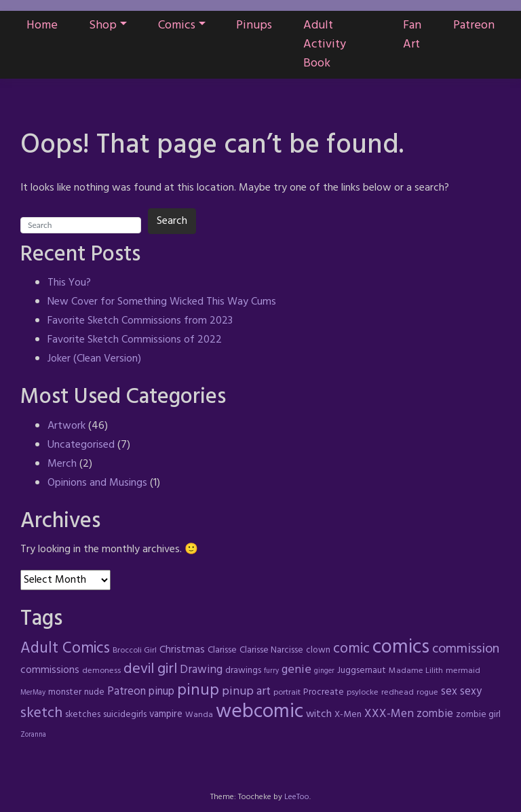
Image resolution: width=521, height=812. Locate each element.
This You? (69, 283)
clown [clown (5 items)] (318, 650)
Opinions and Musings (97, 483)
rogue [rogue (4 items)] (427, 693)
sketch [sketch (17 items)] (41, 713)
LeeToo (297, 797)
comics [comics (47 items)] (401, 648)
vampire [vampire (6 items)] (166, 714)
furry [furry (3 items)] (271, 671)
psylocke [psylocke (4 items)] (363, 693)
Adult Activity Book (325, 44)
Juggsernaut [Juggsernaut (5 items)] (362, 671)
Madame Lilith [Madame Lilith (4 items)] (416, 671)
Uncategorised (81, 445)
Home (42, 25)
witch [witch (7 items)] (319, 714)
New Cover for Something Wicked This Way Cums (162, 302)
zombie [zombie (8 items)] (435, 714)
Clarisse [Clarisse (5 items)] (222, 650)
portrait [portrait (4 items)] (287, 693)
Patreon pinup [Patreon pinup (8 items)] (141, 692)
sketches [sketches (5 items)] (83, 715)
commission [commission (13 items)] (466, 649)
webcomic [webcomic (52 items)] (259, 712)
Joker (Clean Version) (94, 359)
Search (172, 221)
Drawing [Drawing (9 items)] (201, 670)
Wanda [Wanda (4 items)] (199, 715)
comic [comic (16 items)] (351, 649)
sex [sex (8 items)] (449, 692)
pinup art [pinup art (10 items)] (246, 692)
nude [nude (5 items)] (94, 692)
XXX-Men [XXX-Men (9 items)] (389, 714)
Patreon (474, 25)
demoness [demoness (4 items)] (101, 671)
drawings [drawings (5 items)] (243, 671)
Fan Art (412, 35)
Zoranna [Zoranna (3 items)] (33, 735)
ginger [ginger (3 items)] (324, 671)
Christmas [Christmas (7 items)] (182, 650)
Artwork (66, 426)
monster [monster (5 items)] (65, 692)
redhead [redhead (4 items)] (398, 693)
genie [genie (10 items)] (296, 670)
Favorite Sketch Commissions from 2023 (140, 321)
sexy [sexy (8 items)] (471, 692)
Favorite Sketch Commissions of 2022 (135, 340)
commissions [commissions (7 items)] (50, 670)
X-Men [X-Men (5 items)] (348, 715)
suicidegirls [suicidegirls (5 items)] (125, 715)
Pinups (254, 25)
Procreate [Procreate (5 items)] (324, 692)
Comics (177, 25)
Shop (103, 25)
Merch (62, 464)
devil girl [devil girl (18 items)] (150, 669)
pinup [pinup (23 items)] (198, 691)
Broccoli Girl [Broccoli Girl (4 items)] (135, 651)
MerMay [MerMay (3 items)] (33, 693)
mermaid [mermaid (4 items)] (463, 671)
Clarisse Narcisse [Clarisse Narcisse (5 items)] (271, 650)
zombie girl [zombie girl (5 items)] (478, 715)
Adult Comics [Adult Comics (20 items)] (65, 649)
